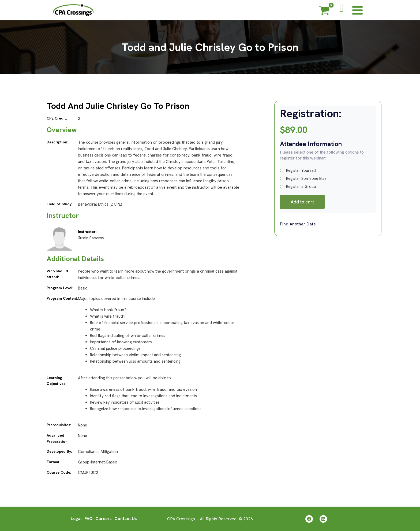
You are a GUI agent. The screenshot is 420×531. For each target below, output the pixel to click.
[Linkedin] (323, 519)
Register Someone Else (303, 179)
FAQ (89, 519)
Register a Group (298, 187)
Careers (104, 519)
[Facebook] (309, 519)
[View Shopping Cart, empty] (324, 12)
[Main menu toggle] (357, 10)
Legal (76, 519)
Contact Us (126, 519)
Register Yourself (298, 170)
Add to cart (302, 202)
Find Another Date (298, 224)
